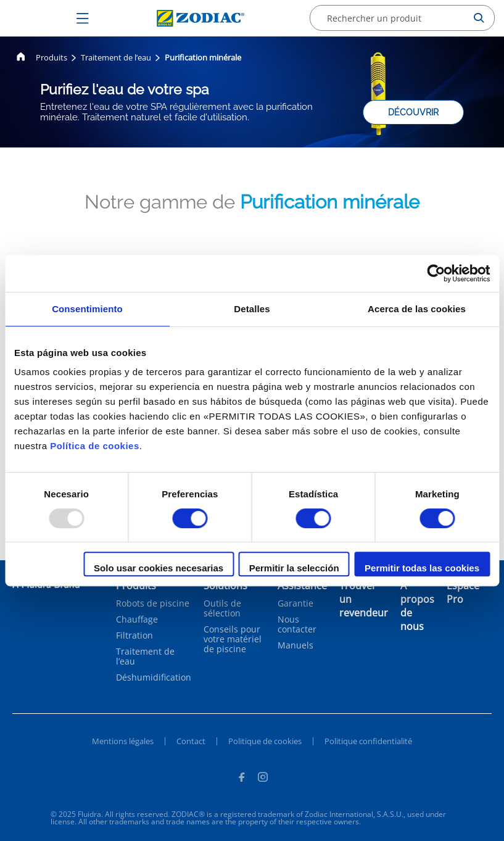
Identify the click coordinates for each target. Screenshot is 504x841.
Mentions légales (123, 741)
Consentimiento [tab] (87, 309)
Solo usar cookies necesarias (159, 568)
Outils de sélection (222, 608)
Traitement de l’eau (116, 57)
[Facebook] (241, 779)
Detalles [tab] (252, 309)
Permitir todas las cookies (422, 568)
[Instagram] (263, 779)
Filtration (134, 636)
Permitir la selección (294, 568)
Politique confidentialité (368, 741)
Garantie (295, 603)
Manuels (295, 645)
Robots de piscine (153, 603)
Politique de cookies (265, 741)
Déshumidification (154, 677)
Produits (52, 57)
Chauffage (137, 619)
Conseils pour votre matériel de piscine (233, 639)
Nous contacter (297, 624)
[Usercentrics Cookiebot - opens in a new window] (436, 273)
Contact (191, 741)
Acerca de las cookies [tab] (417, 309)
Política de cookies (95, 446)
